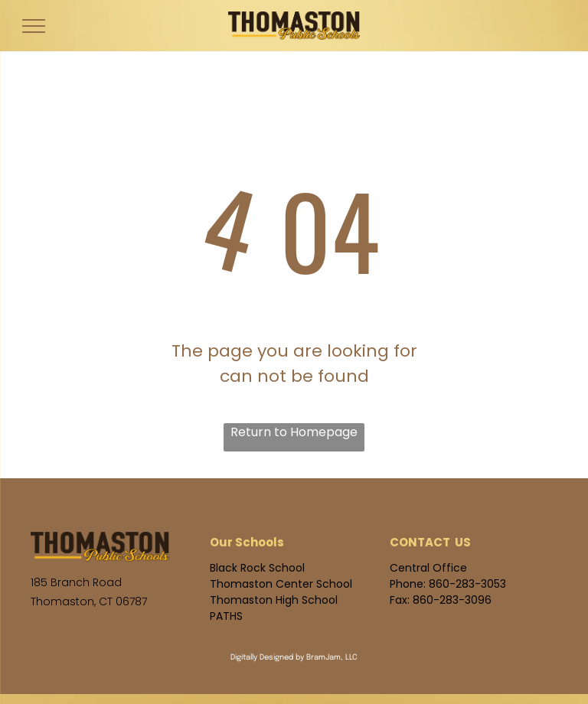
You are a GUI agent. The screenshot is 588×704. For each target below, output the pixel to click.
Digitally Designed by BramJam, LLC (294, 657)
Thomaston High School (274, 600)
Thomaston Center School (281, 584)
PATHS (226, 616)
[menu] (34, 26)
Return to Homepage (294, 432)
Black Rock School (257, 568)
